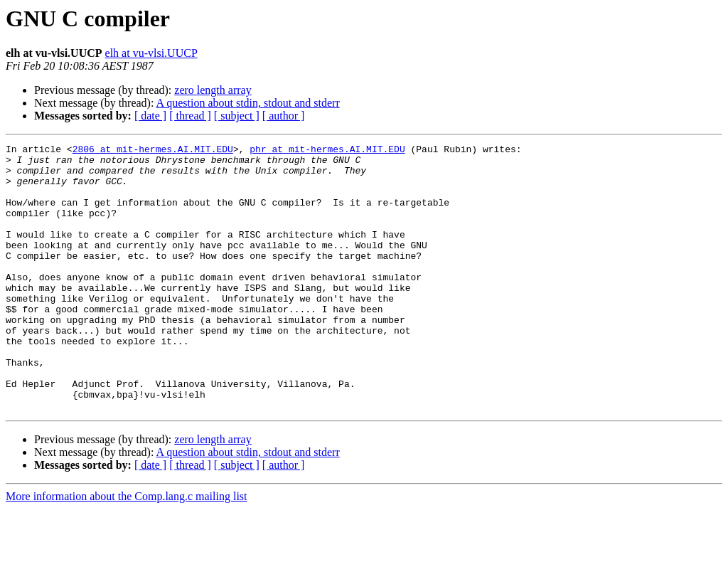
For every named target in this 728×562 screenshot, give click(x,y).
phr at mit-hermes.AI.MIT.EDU (327, 151)
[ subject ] (237, 116)
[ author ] (284, 116)
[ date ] (150, 116)
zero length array (213, 90)
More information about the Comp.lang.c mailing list (127, 550)
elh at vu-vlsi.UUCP (151, 53)
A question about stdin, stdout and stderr (248, 103)
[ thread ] (190, 116)
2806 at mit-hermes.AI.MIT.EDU (153, 151)
